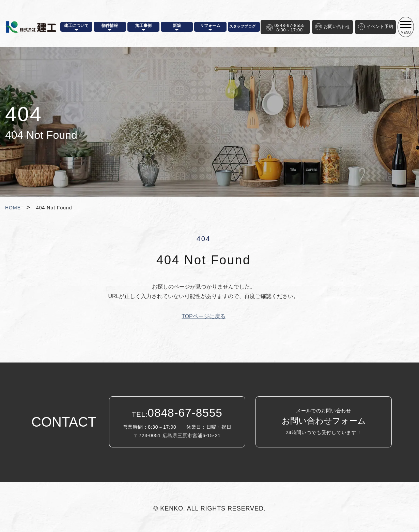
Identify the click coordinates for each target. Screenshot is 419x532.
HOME (13, 208)
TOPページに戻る (204, 316)
